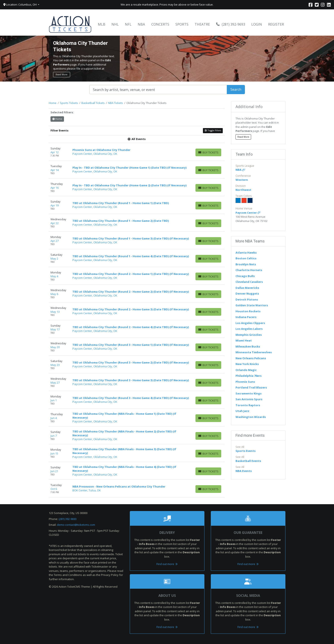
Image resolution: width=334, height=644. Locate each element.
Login (257, 24)
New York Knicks (247, 364)
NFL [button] (128, 24)
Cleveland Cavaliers (249, 282)
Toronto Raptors (248, 405)
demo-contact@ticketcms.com (76, 525)
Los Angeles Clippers (250, 323)
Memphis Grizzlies (249, 335)
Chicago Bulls (245, 276)
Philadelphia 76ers (249, 376)
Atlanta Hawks (246, 253)
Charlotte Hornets (249, 270)
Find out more (167, 564)
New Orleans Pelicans (251, 358)
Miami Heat (244, 340)
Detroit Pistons (247, 299)
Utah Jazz (242, 411)
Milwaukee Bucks (248, 346)
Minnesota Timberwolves (254, 352)
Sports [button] (182, 24)
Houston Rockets (248, 311)
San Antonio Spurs (249, 399)
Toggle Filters (213, 130)
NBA (241, 170)
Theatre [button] (202, 24)
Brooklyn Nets (246, 264)
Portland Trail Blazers (251, 387)
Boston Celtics (246, 258)
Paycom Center (248, 213)
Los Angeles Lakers (249, 329)
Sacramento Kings (249, 393)
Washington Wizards (251, 417)
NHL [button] (115, 24)
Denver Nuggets (247, 294)
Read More (61, 74)
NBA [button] (141, 24)
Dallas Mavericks (247, 288)
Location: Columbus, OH (20, 4)
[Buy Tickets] (208, 152)
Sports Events (246, 451)
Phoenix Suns (245, 382)
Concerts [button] (160, 24)
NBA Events (244, 471)
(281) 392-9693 (231, 24)
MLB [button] (102, 24)
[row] (137, 152)
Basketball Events (248, 461)
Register (276, 24)
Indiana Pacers (246, 317)
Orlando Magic (246, 370)
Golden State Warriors (252, 305)
